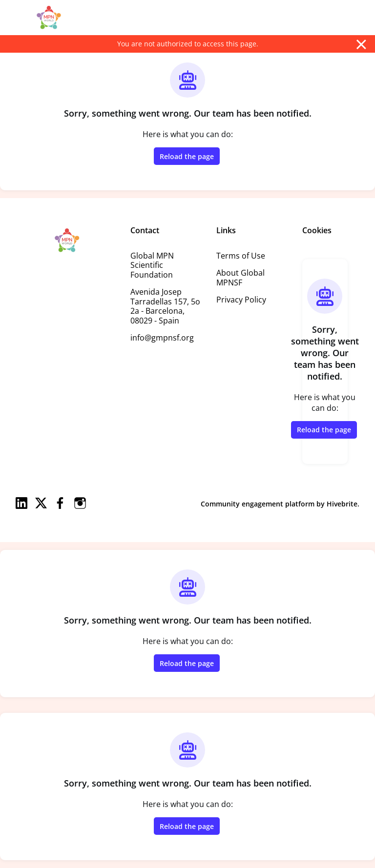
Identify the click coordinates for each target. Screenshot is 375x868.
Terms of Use (241, 256)
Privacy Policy (241, 300)
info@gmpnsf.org (162, 338)
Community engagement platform (258, 504)
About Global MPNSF (240, 278)
